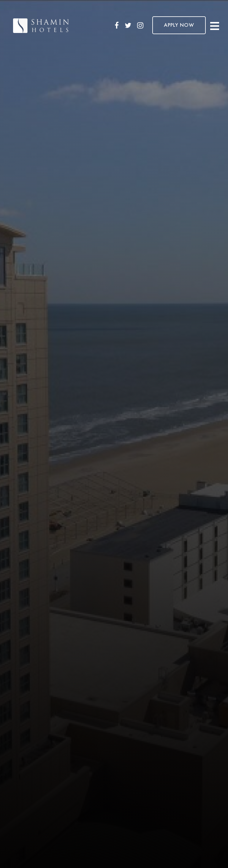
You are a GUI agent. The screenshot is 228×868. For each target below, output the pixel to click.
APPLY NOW (179, 25)
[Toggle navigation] (215, 25)
